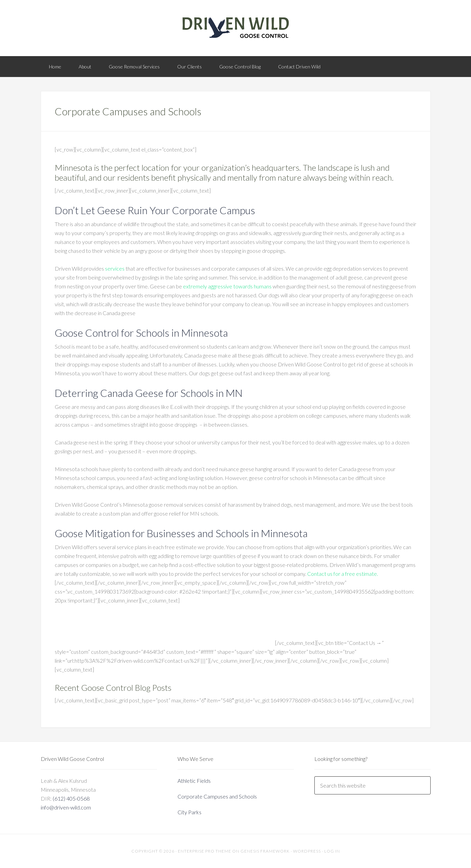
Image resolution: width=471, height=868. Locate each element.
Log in (332, 851)
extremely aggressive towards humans (227, 286)
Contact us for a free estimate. (343, 574)
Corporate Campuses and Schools (217, 796)
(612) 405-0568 (71, 798)
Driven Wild (236, 27)
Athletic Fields (194, 781)
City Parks (189, 812)
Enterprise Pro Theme (205, 851)
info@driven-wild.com (66, 807)
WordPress (307, 851)
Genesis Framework (265, 851)
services (115, 268)
